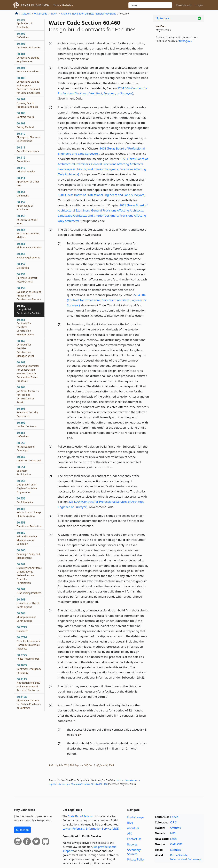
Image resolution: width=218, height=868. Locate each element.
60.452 (25, 206)
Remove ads (184, 5)
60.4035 (29, 669)
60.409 (25, 125)
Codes (174, 817)
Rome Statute (179, 855)
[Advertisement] (178, 102)
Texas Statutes (63, 5)
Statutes (26, 14)
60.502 (27, 424)
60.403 (28, 45)
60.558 (29, 524)
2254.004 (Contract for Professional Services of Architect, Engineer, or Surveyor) (107, 300)
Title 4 (54, 14)
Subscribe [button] (22, 830)
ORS (180, 844)
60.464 (28, 395)
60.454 (28, 233)
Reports (132, 844)
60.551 (23, 434)
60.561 (29, 573)
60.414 (28, 182)
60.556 (25, 500)
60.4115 (28, 685)
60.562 (29, 591)
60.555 (27, 486)
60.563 (28, 603)
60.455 (29, 245)
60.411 (28, 149)
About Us (133, 828)
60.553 (29, 458)
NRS (173, 833)
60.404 (28, 58)
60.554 (24, 471)
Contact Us (134, 839)
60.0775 (28, 657)
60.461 (25, 327)
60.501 (27, 412)
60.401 (24, 23)
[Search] (150, 5)
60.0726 (29, 643)
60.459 (29, 294)
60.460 (29, 309)
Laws (173, 839)
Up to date (163, 18)
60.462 (26, 348)
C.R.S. (174, 822)
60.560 (28, 554)
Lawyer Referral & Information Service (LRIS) (91, 829)
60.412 (23, 159)
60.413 (26, 170)
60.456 (28, 256)
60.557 (29, 512)
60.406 (28, 85)
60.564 (26, 617)
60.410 (29, 137)
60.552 (26, 447)
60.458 (27, 278)
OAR (173, 844)
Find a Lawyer (136, 817)
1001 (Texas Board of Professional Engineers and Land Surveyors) (102, 195)
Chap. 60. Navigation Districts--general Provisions (89, 14)
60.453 (27, 220)
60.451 (23, 194)
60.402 (23, 35)
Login (199, 5)
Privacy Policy (136, 859)
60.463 (28, 372)
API (129, 834)
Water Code (41, 14)
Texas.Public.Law (35, 5)
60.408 (25, 115)
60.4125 (29, 702)
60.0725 (22, 629)
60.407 (27, 103)
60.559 (27, 538)
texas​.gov (185, 41)
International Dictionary (185, 859)
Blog (130, 823)
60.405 (28, 69)
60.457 (23, 266)
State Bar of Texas (79, 816)
